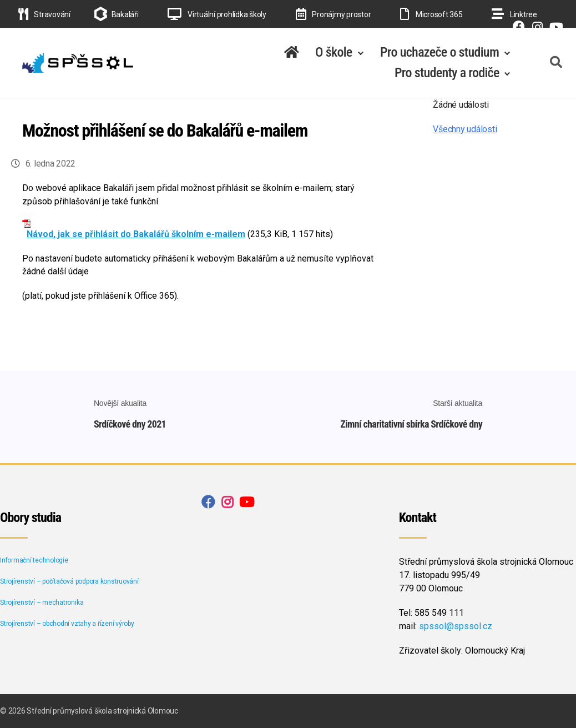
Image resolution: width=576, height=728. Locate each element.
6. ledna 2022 (51, 164)
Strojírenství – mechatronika (42, 603)
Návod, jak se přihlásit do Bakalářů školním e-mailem (136, 234)
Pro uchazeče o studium (439, 52)
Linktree (514, 14)
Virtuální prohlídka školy (217, 14)
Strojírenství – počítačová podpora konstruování (69, 581)
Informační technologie (34, 560)
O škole (334, 52)
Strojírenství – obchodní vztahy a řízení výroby (67, 624)
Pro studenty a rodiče (447, 73)
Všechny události (465, 129)
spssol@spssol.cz (456, 626)
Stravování (44, 14)
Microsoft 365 (431, 14)
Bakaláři (125, 14)
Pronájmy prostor (334, 14)
